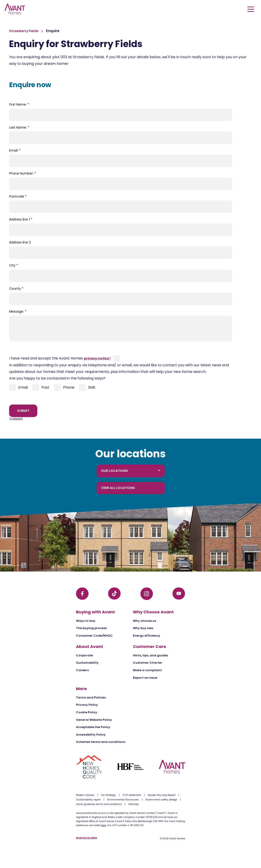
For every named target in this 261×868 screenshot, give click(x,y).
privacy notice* (97, 358)
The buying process (91, 628)
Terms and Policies (91, 697)
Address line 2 (20, 242)
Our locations (131, 471)
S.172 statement (132, 795)
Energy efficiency (147, 636)
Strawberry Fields (24, 31)
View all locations (118, 488)
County (16, 288)
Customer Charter (148, 663)
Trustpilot (16, 419)
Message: (18, 311)
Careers (82, 670)
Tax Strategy (108, 795)
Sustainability (87, 663)
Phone (64, 387)
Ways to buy (86, 621)
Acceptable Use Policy (93, 727)
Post (41, 387)
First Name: (19, 104)
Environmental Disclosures (123, 800)
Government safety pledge (161, 800)
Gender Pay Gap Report (162, 795)
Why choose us (144, 621)
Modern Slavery (85, 795)
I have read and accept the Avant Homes (60, 358)
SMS (87, 387)
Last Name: (19, 127)
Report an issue (145, 678)
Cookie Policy (87, 712)
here (104, 825)
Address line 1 (21, 219)
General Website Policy (94, 720)
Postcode (18, 196)
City (14, 265)
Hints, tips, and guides (150, 655)
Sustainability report (88, 800)
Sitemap (133, 804)
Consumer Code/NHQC (94, 636)
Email (18, 387)
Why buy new (143, 628)
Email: (15, 150)
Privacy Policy (87, 705)
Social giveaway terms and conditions (99, 804)
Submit (23, 411)
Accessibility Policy (91, 735)
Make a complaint (147, 670)
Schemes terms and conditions (101, 742)
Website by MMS (87, 838)
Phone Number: (23, 173)
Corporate (84, 655)
